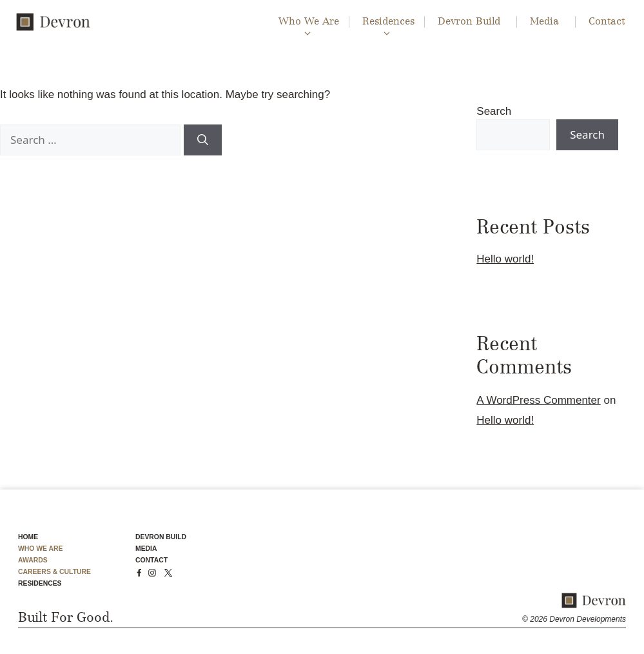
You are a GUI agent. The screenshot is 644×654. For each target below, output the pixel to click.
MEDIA (146, 549)
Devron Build (469, 22)
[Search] (203, 140)
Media (544, 22)
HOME (28, 537)
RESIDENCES (40, 583)
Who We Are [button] (307, 22)
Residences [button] (387, 22)
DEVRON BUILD (161, 537)
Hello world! (505, 259)
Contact (607, 22)
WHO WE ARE (40, 549)
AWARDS (33, 560)
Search (494, 111)
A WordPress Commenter (538, 400)
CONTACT (151, 560)
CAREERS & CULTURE (54, 572)
